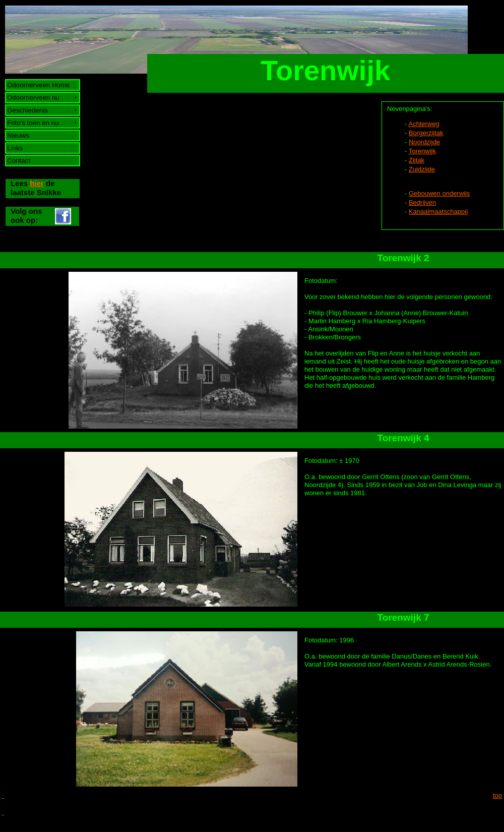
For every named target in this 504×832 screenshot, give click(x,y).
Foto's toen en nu (33, 123)
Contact (19, 161)
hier (37, 183)
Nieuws (18, 135)
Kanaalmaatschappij (438, 212)
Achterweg (424, 124)
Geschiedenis (28, 110)
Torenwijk (422, 151)
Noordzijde (424, 142)
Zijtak (417, 160)
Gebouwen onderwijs (439, 193)
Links (15, 148)
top (497, 795)
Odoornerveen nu (34, 98)
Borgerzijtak (426, 133)
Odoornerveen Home (39, 85)
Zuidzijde (422, 169)
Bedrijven (422, 202)
